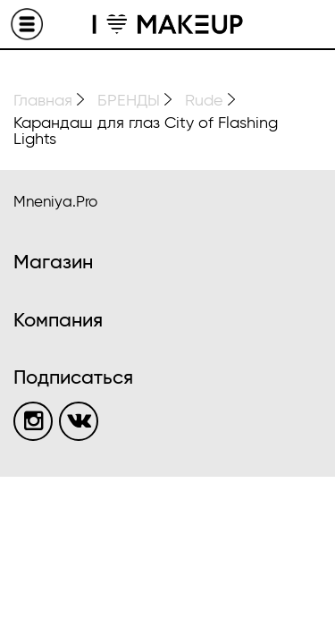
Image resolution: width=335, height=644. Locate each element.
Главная (43, 101)
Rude (204, 101)
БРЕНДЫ (129, 101)
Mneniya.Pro (55, 203)
